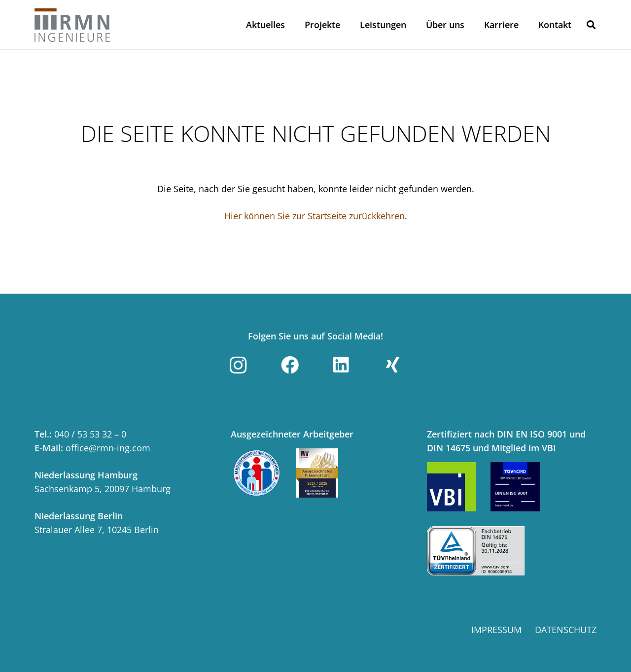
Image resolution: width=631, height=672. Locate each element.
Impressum (496, 630)
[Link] (73, 25)
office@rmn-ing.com (108, 448)
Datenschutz (566, 630)
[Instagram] (238, 365)
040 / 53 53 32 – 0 (90, 434)
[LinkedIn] (341, 365)
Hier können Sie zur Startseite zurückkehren (315, 216)
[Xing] (393, 365)
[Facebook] (290, 365)
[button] (591, 25)
